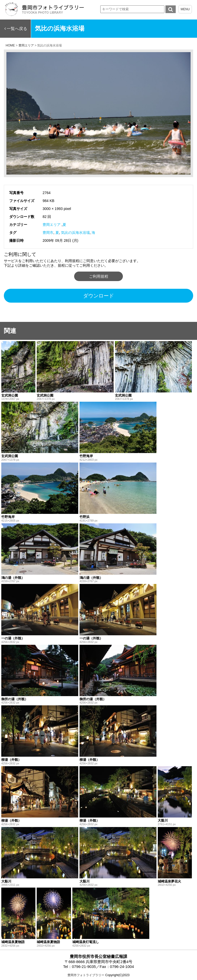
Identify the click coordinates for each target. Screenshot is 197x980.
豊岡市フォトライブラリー (86, 975)
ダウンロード (98, 296)
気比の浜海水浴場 (75, 233)
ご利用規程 (99, 276)
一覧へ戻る (17, 29)
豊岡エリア (52, 225)
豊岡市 (48, 233)
